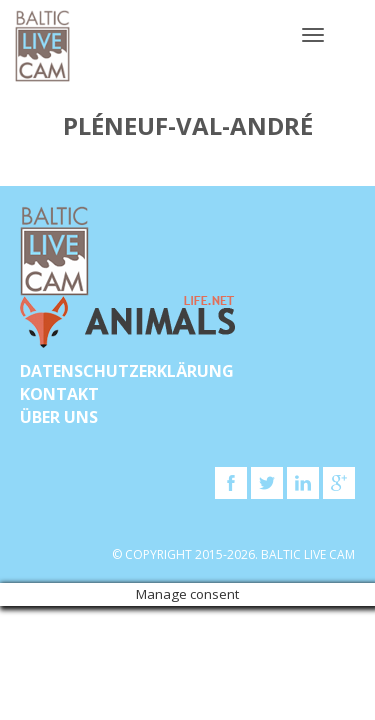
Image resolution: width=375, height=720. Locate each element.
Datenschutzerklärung (127, 371)
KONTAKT (59, 394)
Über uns (59, 417)
